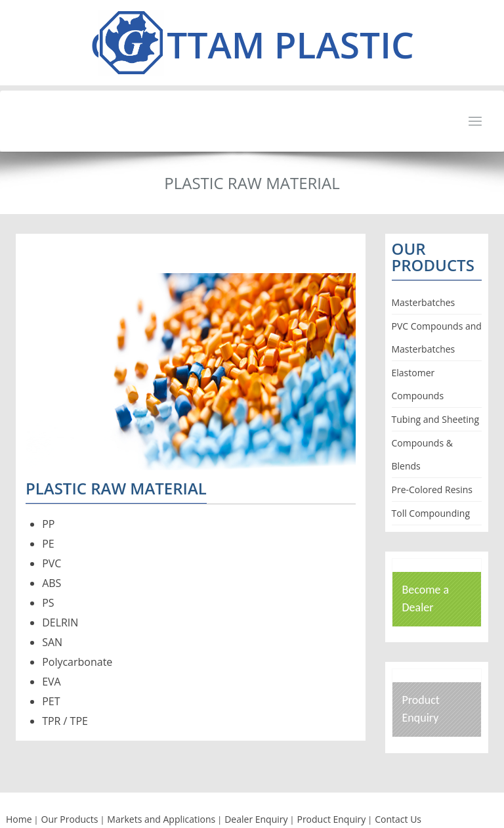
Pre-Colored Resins (432, 490)
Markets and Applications (161, 819)
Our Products (70, 819)
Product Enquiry (331, 819)
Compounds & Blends (422, 454)
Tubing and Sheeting (436, 419)
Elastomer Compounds (418, 384)
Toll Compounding (431, 513)
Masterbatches (424, 302)
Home (19, 819)
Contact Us (398, 819)
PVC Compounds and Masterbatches (437, 338)
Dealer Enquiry (256, 819)
